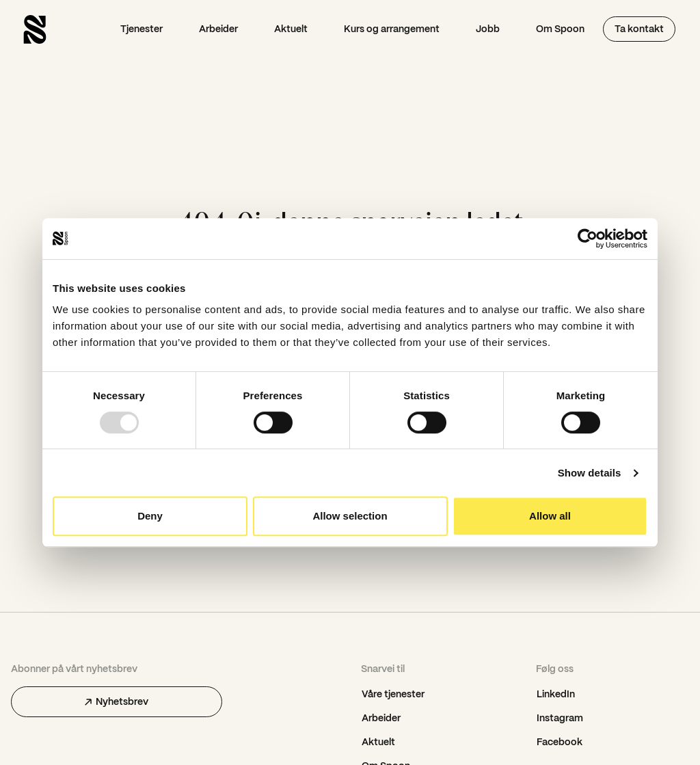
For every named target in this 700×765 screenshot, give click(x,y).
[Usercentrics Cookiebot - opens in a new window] (588, 239)
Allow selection (350, 516)
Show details (590, 473)
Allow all (550, 516)
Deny (150, 516)
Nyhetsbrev (117, 701)
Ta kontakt (639, 29)
